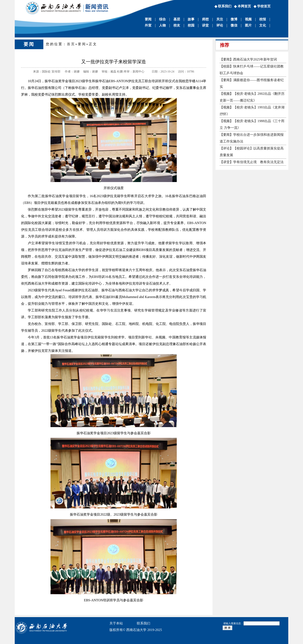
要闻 (148, 19)
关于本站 (116, 623)
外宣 (148, 25)
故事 (191, 19)
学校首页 (264, 6)
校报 (263, 19)
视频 (248, 19)
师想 (205, 19)
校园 (191, 25)
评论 (220, 25)
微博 (234, 19)
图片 (248, 25)
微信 (234, 25)
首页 (71, 44)
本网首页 (244, 6)
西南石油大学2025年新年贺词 (255, 59)
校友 (177, 25)
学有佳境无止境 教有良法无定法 (258, 162)
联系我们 (225, 6)
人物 (162, 25)
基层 (177, 19)
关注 (220, 19)
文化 (263, 25)
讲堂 (205, 25)
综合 (162, 19)
